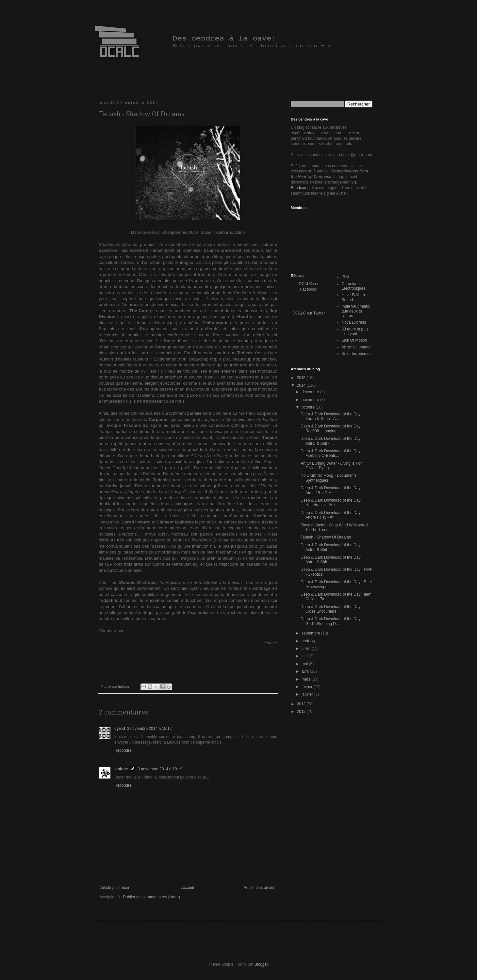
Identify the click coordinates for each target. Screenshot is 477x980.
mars (306, 679)
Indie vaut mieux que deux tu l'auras (356, 311)
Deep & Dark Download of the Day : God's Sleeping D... (332, 621)
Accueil (188, 888)
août (306, 641)
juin (305, 656)
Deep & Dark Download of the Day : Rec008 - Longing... (332, 428)
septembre (311, 633)
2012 (302, 712)
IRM (345, 277)
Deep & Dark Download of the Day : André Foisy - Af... (332, 515)
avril (306, 671)
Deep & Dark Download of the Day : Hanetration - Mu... (332, 503)
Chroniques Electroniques (354, 286)
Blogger (261, 964)
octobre (309, 407)
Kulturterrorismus (357, 354)
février (308, 687)
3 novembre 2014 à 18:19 (160, 769)
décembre (311, 392)
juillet (307, 649)
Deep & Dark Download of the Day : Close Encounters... (332, 609)
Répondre (123, 750)
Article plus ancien (260, 888)
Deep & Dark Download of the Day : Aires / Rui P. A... (332, 490)
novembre (311, 400)
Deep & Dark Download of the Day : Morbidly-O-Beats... (332, 453)
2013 (302, 704)
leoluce (121, 769)
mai (305, 664)
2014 (302, 385)
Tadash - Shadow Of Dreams (326, 537)
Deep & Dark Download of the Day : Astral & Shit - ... (332, 441)
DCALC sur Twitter (309, 313)
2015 (302, 378)
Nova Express (354, 322)
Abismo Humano (356, 347)
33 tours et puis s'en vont (355, 331)
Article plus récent (116, 888)
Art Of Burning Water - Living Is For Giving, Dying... (331, 466)
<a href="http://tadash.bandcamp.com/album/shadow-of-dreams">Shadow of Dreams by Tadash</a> (188, 659)
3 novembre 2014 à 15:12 (149, 729)
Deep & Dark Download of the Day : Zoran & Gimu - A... (332, 416)
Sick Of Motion (354, 340)
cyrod (120, 729)
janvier (308, 694)
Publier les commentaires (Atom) (152, 897)
